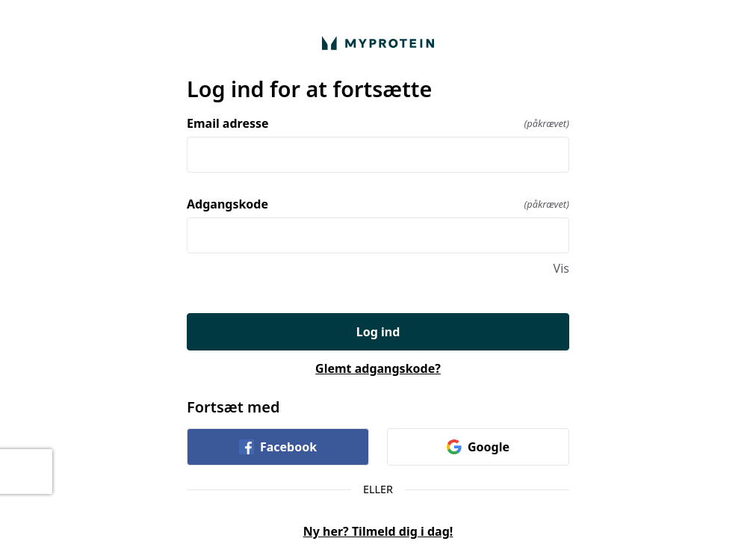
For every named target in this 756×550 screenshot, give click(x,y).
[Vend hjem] (378, 43)
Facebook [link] (278, 447)
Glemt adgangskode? (378, 368)
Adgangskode (378, 204)
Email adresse (378, 123)
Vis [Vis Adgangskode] (561, 268)
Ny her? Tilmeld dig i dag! (378, 531)
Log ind (378, 332)
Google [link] (478, 447)
